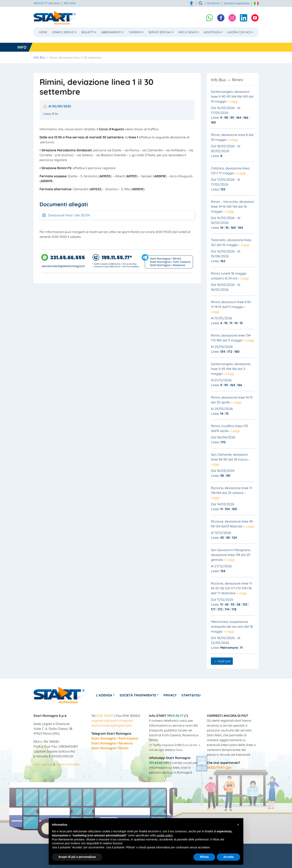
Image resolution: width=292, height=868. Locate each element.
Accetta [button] (228, 857)
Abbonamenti (111, 32)
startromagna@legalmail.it (112, 725)
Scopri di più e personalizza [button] (77, 857)
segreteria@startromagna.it (112, 720)
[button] (238, 825)
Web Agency (43, 764)
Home (43, 32)
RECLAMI (70, 3)
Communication (68, 764)
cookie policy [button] (165, 835)
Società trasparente (237, 3)
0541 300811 (105, 716)
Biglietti (88, 32)
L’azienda (104, 695)
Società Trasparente (138, 695)
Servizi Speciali (160, 32)
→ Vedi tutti (222, 661)
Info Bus (39, 57)
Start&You (192, 695)
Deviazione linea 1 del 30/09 (66, 215)
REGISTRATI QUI (219, 768)
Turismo (135, 32)
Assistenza (212, 32)
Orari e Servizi (63, 32)
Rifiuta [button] (204, 857)
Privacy (170, 695)
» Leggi (233, 101)
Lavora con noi (239, 32)
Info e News (187, 32)
